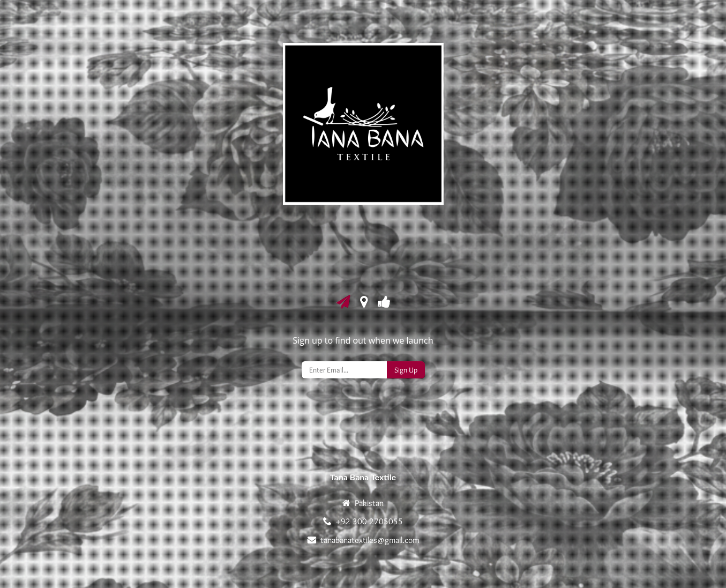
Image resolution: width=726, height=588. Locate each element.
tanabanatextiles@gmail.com (370, 540)
